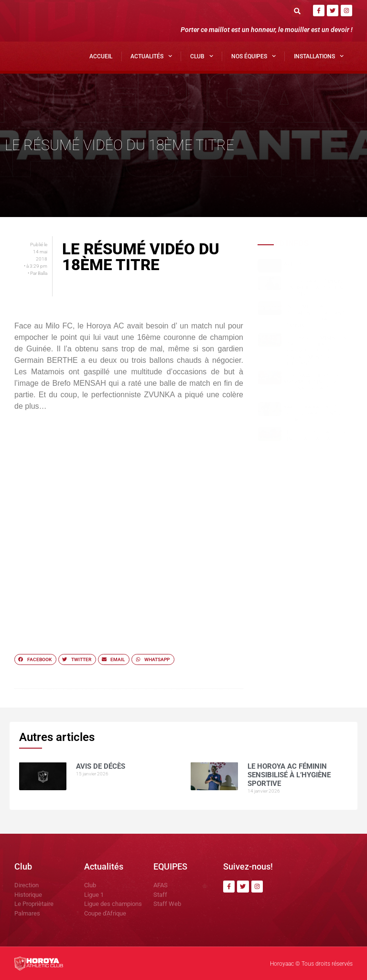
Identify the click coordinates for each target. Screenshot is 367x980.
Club (202, 56)
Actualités (151, 56)
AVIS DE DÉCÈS (302, 264)
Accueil (101, 56)
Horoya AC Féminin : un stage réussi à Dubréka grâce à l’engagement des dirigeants (315, 351)
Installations (319, 56)
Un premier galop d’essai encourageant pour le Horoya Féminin (314, 316)
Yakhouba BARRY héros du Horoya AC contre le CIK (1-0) (316, 414)
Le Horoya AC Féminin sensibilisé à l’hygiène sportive (315, 288)
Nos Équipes (254, 56)
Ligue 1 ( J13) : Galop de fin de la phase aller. (315, 436)
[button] (297, 11)
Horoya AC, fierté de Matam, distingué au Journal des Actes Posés (312, 386)
